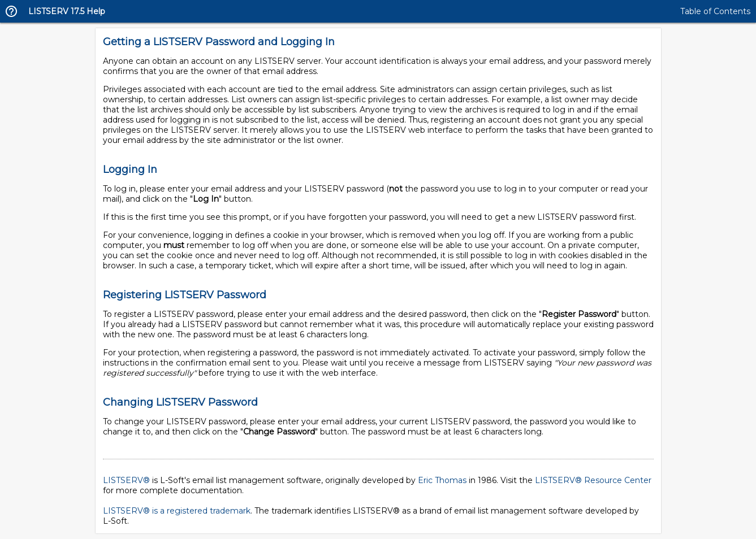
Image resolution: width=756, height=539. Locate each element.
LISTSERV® (126, 480)
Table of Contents (715, 11)
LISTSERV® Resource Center (593, 480)
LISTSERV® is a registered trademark (177, 511)
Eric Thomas (442, 480)
